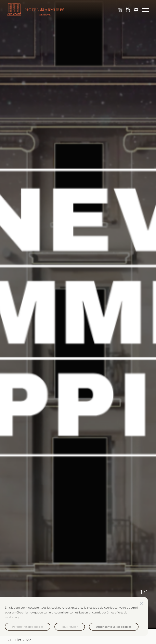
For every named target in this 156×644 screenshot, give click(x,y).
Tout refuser (70, 626)
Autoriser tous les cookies (114, 626)
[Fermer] (141, 604)
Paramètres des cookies (28, 626)
